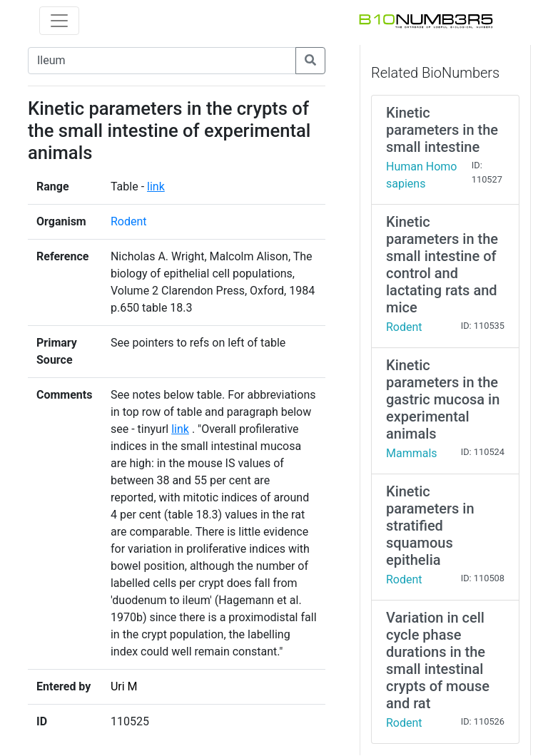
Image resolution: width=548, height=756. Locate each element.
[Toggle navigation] (59, 21)
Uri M (124, 686)
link (156, 187)
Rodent (129, 221)
